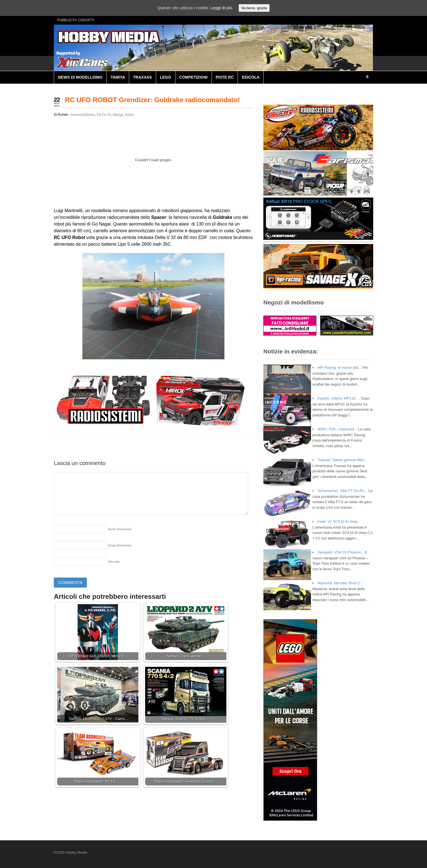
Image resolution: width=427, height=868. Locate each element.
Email (119, 545)
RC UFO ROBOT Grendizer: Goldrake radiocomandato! (152, 100)
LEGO (166, 77)
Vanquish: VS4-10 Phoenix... (341, 552)
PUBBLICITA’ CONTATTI (76, 20)
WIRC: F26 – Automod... (337, 429)
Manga (118, 115)
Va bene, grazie (254, 8)
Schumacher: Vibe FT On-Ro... (342, 491)
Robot (129, 115)
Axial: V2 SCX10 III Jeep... (339, 521)
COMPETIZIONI (193, 77)
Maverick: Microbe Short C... (340, 583)
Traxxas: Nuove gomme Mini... (342, 460)
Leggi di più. (222, 8)
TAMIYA (118, 77)
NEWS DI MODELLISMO (80, 77)
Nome (120, 529)
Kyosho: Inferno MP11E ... (339, 398)
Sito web (114, 562)
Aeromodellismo (83, 115)
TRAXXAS (142, 77)
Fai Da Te (104, 115)
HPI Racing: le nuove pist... (339, 368)
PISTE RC (225, 77)
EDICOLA (251, 77)
